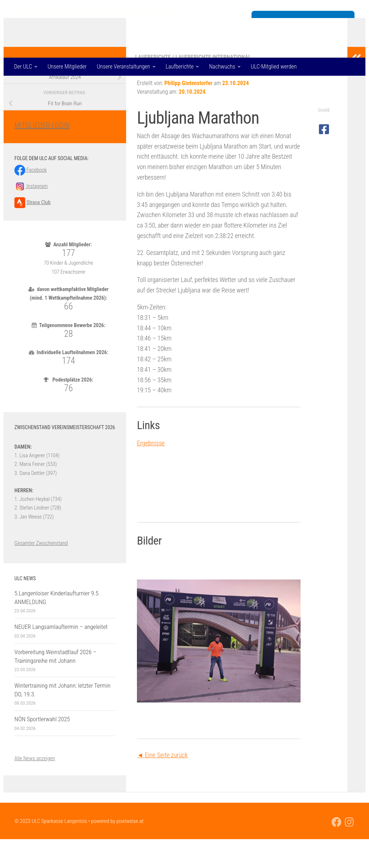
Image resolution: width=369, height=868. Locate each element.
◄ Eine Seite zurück (162, 784)
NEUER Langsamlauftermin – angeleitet (61, 656)
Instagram (31, 215)
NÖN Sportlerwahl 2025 (42, 748)
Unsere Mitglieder (67, 67)
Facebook (31, 199)
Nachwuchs (222, 67)
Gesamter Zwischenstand (41, 572)
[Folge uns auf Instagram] (350, 851)
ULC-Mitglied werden (274, 67)
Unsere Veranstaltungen (124, 67)
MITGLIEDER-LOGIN (42, 154)
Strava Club (38, 231)
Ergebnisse (151, 472)
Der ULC (23, 67)
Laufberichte (180, 67)
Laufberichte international (213, 86)
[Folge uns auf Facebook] (337, 851)
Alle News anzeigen (35, 787)
